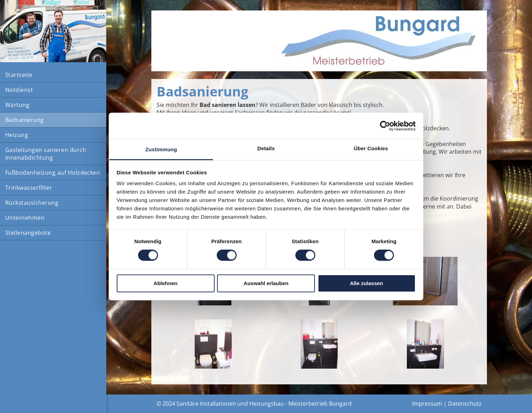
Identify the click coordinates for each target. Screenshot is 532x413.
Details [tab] (266, 148)
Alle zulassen (366, 283)
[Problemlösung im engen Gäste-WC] (213, 344)
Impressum (427, 404)
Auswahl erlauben (266, 283)
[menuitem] (53, 75)
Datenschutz (465, 404)
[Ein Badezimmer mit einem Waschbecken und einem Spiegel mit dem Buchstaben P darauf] (425, 344)
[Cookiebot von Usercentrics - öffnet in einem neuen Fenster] (385, 126)
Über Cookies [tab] (371, 148)
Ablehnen (165, 283)
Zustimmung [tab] (161, 149)
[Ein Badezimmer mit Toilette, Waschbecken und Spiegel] (319, 344)
